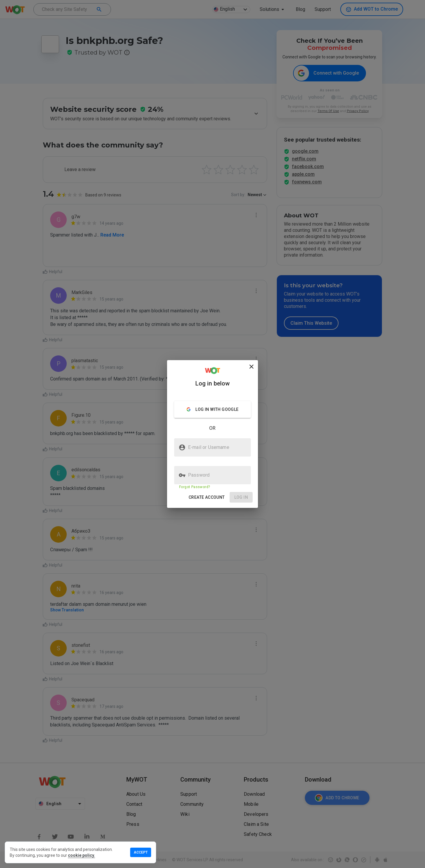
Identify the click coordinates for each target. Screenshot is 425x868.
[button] (207, 497)
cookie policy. (81, 855)
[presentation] (212, 434)
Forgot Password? (194, 487)
